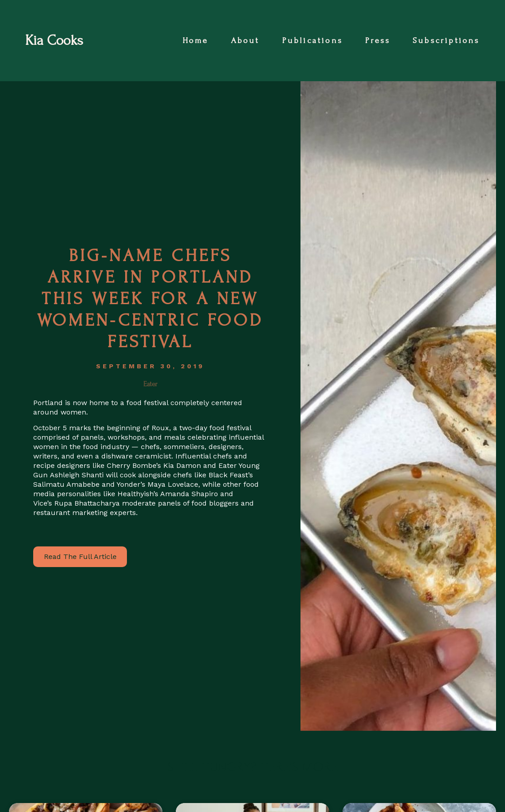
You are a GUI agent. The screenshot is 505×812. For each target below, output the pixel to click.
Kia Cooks (54, 41)
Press (378, 41)
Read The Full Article (80, 557)
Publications (312, 41)
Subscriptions (446, 41)
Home (196, 41)
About (245, 41)
